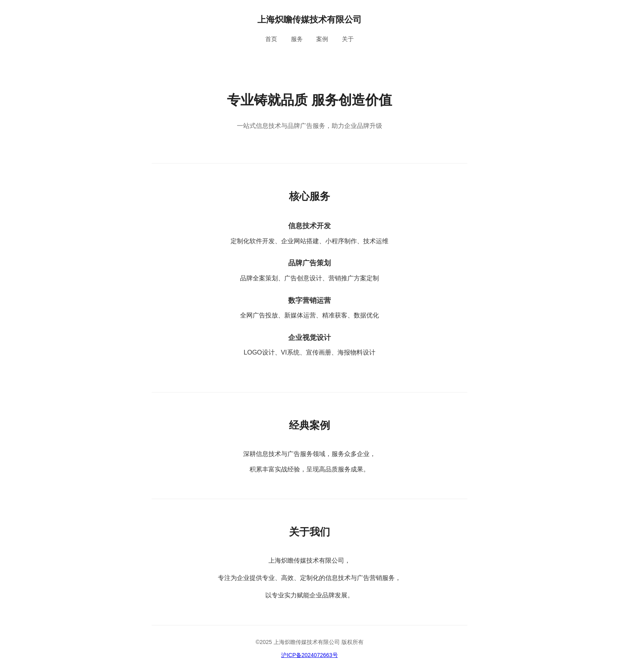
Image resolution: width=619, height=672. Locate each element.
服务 (297, 39)
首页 (271, 39)
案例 (322, 39)
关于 (348, 39)
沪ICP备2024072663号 (309, 655)
